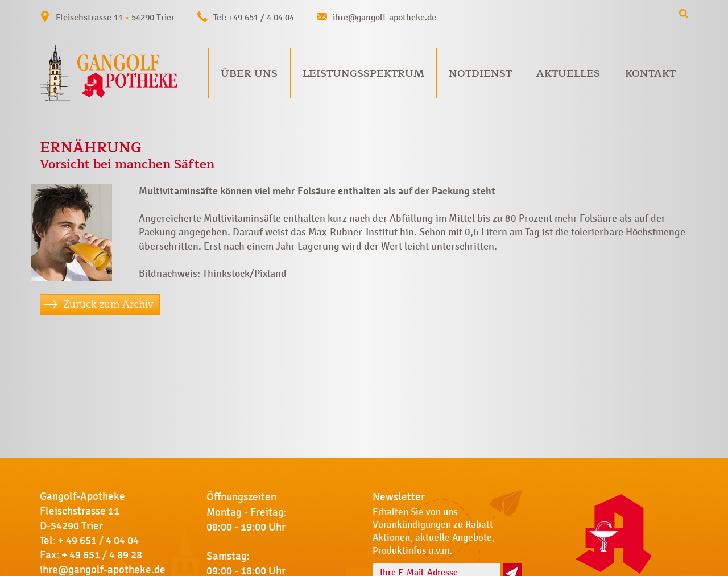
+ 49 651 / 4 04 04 (98, 541)
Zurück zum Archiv (108, 304)
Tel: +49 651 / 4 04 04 (254, 17)
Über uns (249, 73)
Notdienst (480, 73)
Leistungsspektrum (363, 73)
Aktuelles (568, 73)
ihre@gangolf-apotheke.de (384, 17)
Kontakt (650, 73)
